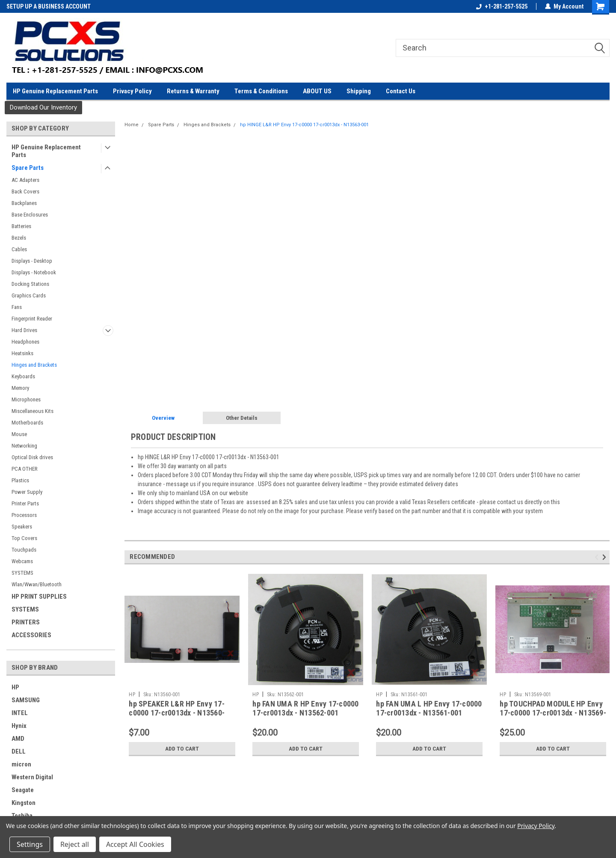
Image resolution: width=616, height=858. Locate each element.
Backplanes (24, 203)
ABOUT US (317, 91)
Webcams (22, 561)
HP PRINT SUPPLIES (39, 597)
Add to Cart (182, 748)
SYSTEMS (22, 573)
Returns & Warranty (193, 91)
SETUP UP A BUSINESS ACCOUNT (49, 6)
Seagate (23, 790)
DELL (19, 751)
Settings (30, 844)
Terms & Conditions (261, 91)
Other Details (242, 418)
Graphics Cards (29, 295)
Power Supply (27, 492)
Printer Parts (25, 503)
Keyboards (23, 376)
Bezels (19, 238)
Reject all (75, 844)
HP (15, 687)
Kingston (24, 803)
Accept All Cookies (135, 844)
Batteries (21, 226)
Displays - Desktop (32, 261)
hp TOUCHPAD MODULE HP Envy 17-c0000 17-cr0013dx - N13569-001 (553, 713)
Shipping (359, 91)
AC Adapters (25, 180)
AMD (18, 739)
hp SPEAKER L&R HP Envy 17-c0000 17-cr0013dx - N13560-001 (177, 713)
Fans (17, 307)
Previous (598, 557)
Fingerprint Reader (32, 319)
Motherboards (27, 423)
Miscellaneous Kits (33, 411)
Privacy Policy (132, 91)
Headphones (25, 342)
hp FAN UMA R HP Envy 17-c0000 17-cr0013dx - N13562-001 (305, 708)
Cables (19, 249)
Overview (163, 418)
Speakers (22, 527)
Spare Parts (28, 168)
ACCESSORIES (31, 635)
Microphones (26, 399)
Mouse (19, 434)
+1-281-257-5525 (502, 6)
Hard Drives (24, 330)
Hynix (19, 726)
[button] (43, 108)
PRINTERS (26, 622)
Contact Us (401, 91)
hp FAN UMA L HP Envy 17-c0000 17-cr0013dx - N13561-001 (429, 708)
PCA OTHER (25, 469)
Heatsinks (22, 353)
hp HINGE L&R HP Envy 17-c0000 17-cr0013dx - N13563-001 (304, 125)
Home (132, 125)
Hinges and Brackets (34, 365)
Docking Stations (30, 284)
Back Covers (25, 191)
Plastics (20, 480)
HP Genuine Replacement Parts (55, 91)
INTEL (20, 713)
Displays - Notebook (34, 272)
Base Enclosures (30, 215)
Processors (24, 515)
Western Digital (32, 777)
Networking (24, 446)
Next (606, 557)
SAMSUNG (26, 700)
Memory (20, 388)
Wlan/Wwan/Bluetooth (37, 584)
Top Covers (24, 538)
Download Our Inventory (43, 107)
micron (21, 764)
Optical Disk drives (32, 457)
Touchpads (24, 550)
